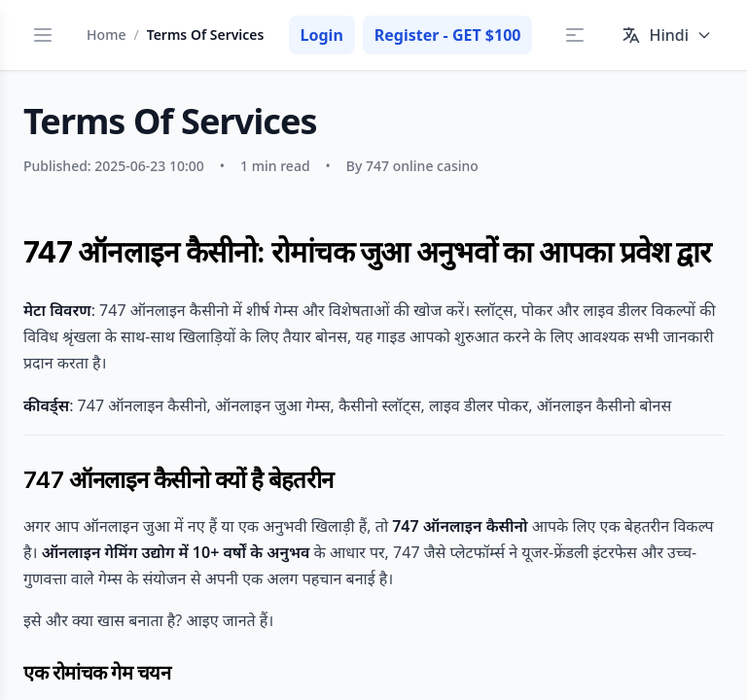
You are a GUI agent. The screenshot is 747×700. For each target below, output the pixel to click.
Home (106, 35)
